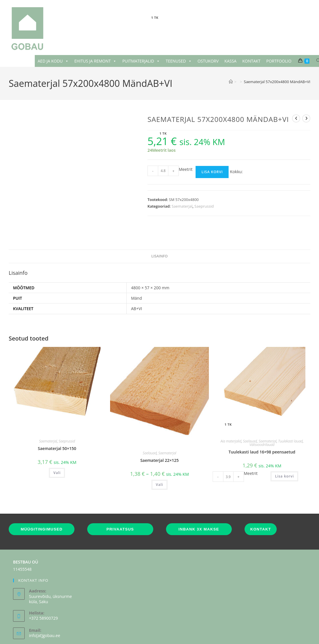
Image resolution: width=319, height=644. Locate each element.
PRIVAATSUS (120, 514)
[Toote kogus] (163, 171)
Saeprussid (204, 206)
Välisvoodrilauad (262, 430)
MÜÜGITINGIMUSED (41, 514)
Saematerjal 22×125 (159, 446)
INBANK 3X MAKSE (199, 514)
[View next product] (306, 118)
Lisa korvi (212, 172)
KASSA (231, 61)
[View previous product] (296, 118)
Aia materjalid (231, 426)
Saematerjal (182, 206)
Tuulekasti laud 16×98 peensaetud (262, 437)
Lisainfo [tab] (159, 242)
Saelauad (150, 438)
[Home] (231, 82)
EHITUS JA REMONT (96, 61)
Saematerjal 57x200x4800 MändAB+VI (277, 82)
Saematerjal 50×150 (57, 434)
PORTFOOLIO (279, 61)
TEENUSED (179, 61)
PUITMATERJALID (141, 61)
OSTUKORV (208, 61)
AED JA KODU (53, 61)
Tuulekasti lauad (290, 426)
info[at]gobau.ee (45, 621)
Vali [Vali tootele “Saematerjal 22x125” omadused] (159, 470)
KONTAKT (251, 61)
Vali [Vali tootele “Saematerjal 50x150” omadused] (57, 458)
